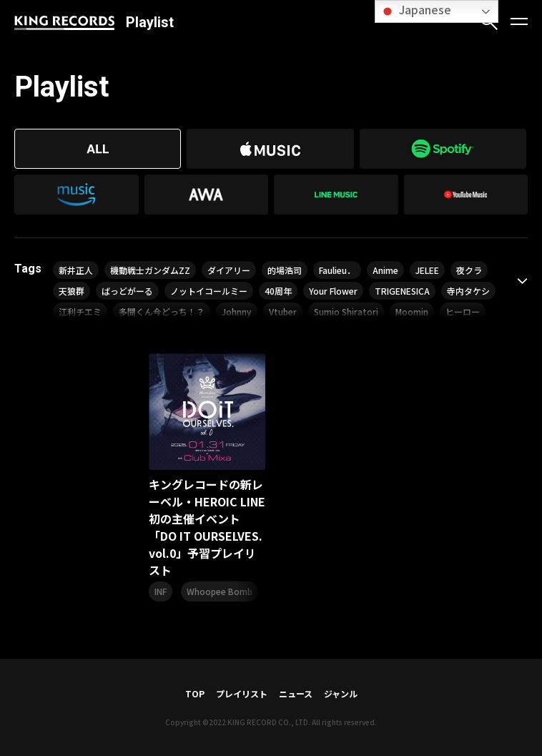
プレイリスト (242, 693)
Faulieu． (337, 270)
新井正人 (76, 270)
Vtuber (283, 311)
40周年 (278, 291)
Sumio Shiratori (346, 311)
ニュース (296, 693)
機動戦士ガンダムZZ (150, 270)
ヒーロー (463, 311)
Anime (385, 270)
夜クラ (469, 270)
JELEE (427, 270)
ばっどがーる (127, 291)
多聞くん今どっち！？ (162, 311)
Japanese (415, 10)
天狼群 (72, 291)
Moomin (412, 311)
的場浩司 (285, 270)
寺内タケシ (468, 291)
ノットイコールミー (209, 291)
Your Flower (333, 291)
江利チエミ (80, 311)
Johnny (237, 311)
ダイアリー (229, 270)
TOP (195, 693)
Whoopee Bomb (220, 591)
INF (161, 591)
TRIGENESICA (402, 291)
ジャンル (341, 693)
